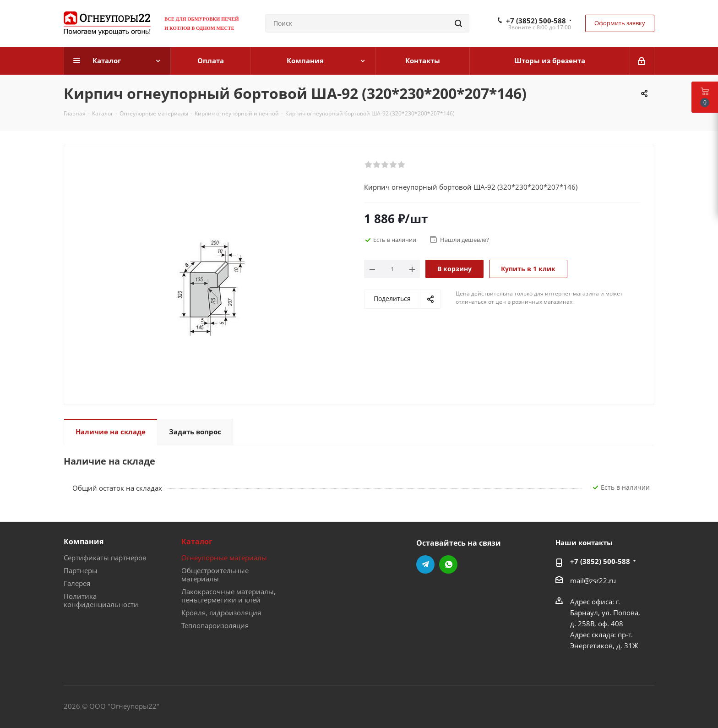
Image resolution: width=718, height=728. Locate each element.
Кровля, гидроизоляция (221, 613)
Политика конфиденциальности (101, 600)
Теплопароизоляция (215, 625)
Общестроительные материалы (215, 575)
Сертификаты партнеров (105, 558)
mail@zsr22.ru (593, 580)
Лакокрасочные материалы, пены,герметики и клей (228, 596)
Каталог (197, 542)
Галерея (77, 583)
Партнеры (81, 570)
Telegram (425, 564)
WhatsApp (448, 564)
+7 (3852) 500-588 (536, 21)
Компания (84, 542)
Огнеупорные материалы (224, 558)
